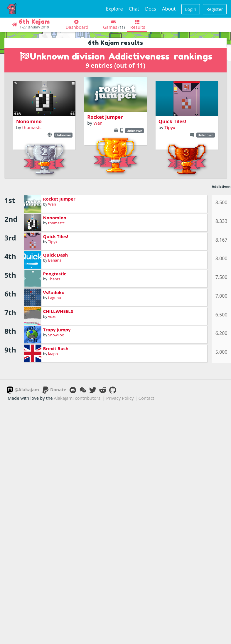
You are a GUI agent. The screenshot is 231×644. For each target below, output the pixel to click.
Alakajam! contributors (77, 398)
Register (215, 9)
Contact (146, 398)
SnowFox (56, 335)
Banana (55, 260)
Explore (114, 9)
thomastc (32, 127)
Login (191, 9)
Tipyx (170, 127)
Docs (151, 9)
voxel (53, 316)
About (169, 9)
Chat (134, 9)
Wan (98, 123)
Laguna (54, 298)
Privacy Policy (120, 398)
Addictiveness (139, 56)
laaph (53, 354)
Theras (54, 279)
